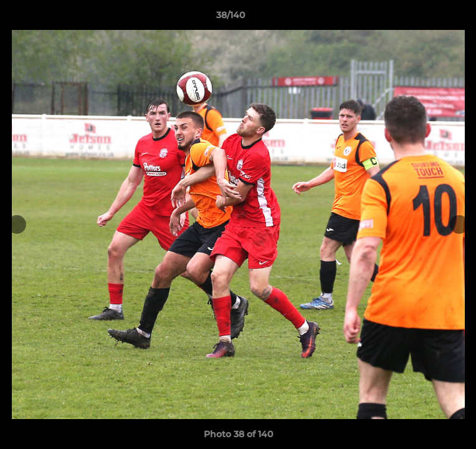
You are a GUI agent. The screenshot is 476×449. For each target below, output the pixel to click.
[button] (431, 18)
